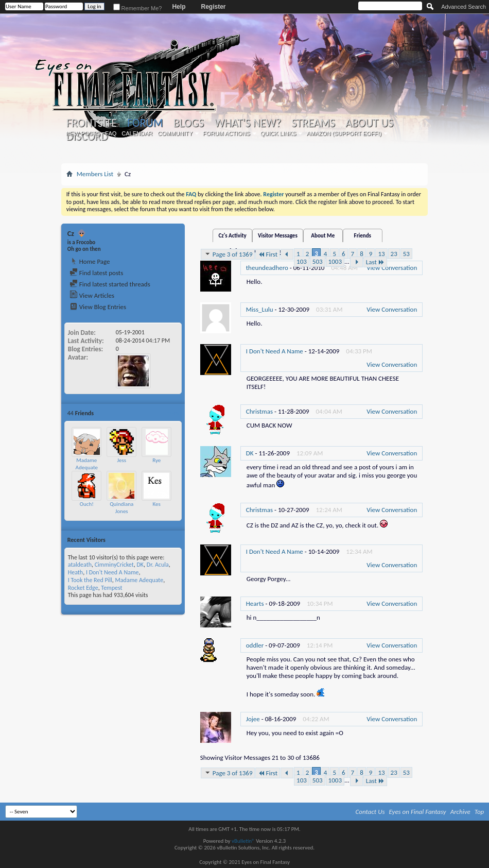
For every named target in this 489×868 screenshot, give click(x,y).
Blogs (189, 123)
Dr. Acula (158, 565)
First (268, 254)
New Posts (83, 133)
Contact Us (370, 812)
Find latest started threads (110, 284)
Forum (145, 123)
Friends (363, 236)
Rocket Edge (83, 588)
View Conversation (392, 268)
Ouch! (87, 504)
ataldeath (80, 565)
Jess (121, 460)
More (172, 413)
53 (406, 254)
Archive (460, 812)
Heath (75, 572)
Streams (313, 123)
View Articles (92, 295)
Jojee (253, 719)
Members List (95, 174)
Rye (156, 460)
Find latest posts (97, 273)
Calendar (137, 133)
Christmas (259, 411)
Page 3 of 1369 (228, 254)
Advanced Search (464, 7)
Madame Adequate (87, 464)
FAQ (111, 133)
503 (318, 261)
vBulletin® (243, 841)
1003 (335, 261)
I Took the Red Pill (90, 580)
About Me (323, 236)
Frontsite (92, 123)
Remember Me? (138, 8)
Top (479, 812)
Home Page (90, 261)
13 (381, 254)
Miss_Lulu (260, 309)
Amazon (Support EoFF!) (344, 133)
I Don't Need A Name (112, 572)
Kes (157, 504)
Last (375, 262)
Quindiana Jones (121, 508)
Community (175, 133)
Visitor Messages (278, 236)
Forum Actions (226, 133)
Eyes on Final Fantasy (418, 812)
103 (302, 261)
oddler (255, 645)
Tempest (111, 588)
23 (394, 254)
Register (213, 7)
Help (179, 7)
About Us (369, 123)
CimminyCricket (114, 565)
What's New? (248, 123)
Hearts (255, 603)
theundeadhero (267, 268)
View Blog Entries (98, 307)
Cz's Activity (232, 236)
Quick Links (278, 133)
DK (140, 565)
